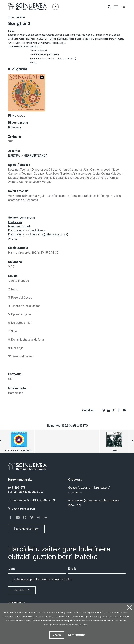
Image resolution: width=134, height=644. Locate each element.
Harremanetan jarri (26, 529)
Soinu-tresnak (17, 17)
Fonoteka (14, 127)
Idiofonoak (35, 46)
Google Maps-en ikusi (23, 509)
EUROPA (14, 156)
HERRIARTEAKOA (36, 156)
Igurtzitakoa (53, 54)
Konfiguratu (76, 635)
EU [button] (123, 7)
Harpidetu (19, 590)
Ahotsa (34, 63)
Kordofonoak (37, 54)
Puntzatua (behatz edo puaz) (61, 59)
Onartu (57, 635)
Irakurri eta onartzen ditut (43, 579)
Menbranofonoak (39, 50)
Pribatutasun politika (26, 579)
